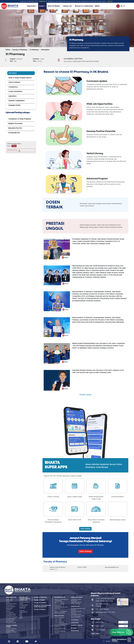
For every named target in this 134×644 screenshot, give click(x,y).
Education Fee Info (15, 128)
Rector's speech (59, 602)
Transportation (24, 605)
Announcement (59, 622)
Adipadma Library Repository (76, 600)
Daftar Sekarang (85, 551)
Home (8, 50)
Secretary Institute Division (60, 632)
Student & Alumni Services (76, 612)
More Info (110, 1)
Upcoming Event (59, 618)
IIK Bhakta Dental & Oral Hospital (78, 609)
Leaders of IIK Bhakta (61, 612)
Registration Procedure (10, 600)
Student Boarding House (25, 603)
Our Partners (75, 620)
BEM (21, 615)
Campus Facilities (11, 629)
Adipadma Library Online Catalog (76, 603)
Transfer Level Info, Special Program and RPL (11, 621)
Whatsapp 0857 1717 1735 (105, 612)
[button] (121, 632)
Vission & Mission (59, 604)
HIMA (21, 617)
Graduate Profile (14, 105)
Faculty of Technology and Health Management (42, 606)
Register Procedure (15, 124)
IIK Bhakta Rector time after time (61, 608)
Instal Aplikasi (85, 529)
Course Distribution (15, 91)
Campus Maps (10, 631)
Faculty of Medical (40, 609)
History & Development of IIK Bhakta (61, 600)
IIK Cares (74, 628)
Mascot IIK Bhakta (60, 613)
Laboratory (12, 96)
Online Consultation (10, 612)
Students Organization (16, 101)
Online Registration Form (11, 603)
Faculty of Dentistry (40, 603)
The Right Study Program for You (11, 615)
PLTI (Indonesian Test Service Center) (77, 617)
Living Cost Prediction (23, 607)
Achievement (58, 610)
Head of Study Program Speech (20, 78)
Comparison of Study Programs (20, 119)
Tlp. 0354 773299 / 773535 (103, 605)
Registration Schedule (10, 609)
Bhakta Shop (75, 631)
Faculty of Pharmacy (20, 50)
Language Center (76, 614)
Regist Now (42, 1)
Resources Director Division (60, 629)
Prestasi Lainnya (85, 395)
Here (14, 146)
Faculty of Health (39, 600)
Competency (13, 87)
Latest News (58, 619)
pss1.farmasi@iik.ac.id (112, 567)
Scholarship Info (14, 133)
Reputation (58, 605)
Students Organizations (23, 611)
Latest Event (58, 621)
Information (13, 73)
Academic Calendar (77, 625)
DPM (21, 614)
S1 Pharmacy (34, 50)
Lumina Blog (75, 623)
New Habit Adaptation (61, 624)
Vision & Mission (14, 82)
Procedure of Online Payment (11, 606)
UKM (21, 618)
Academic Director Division (60, 626)
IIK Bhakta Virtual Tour (11, 633)
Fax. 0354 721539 (102, 609)
